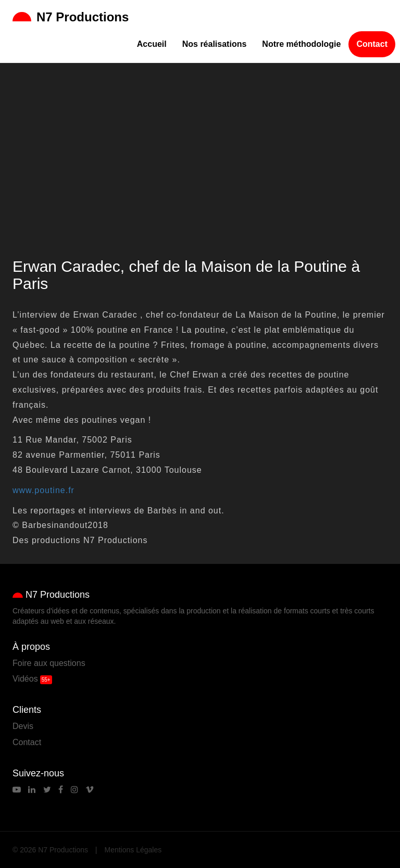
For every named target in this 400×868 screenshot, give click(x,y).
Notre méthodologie (301, 44)
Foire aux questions (49, 663)
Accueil (152, 44)
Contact (372, 44)
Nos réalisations (215, 44)
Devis (23, 726)
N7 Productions (71, 17)
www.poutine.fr (43, 490)
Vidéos (25, 679)
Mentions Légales (133, 850)
